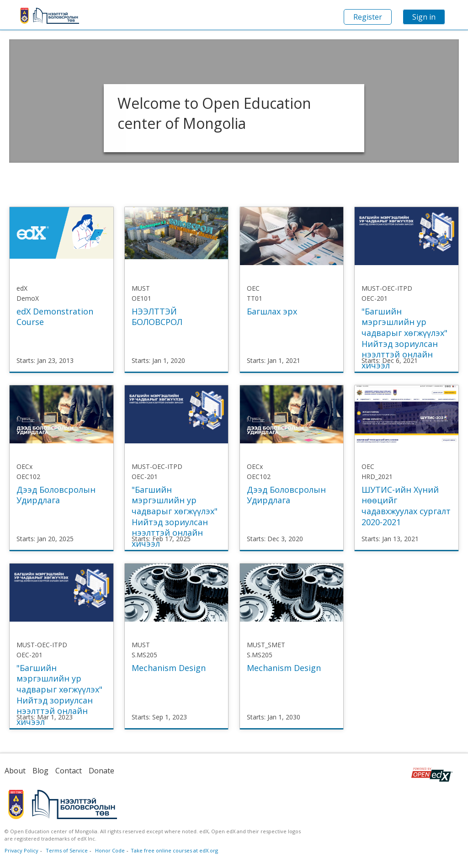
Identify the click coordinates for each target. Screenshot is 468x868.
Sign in (424, 17)
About (15, 771)
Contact (69, 771)
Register (368, 17)
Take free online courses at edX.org (174, 850)
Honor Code (110, 850)
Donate (101, 771)
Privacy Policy (21, 850)
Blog (40, 771)
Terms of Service (67, 850)
